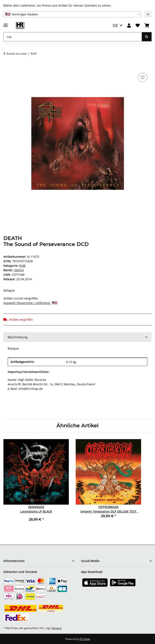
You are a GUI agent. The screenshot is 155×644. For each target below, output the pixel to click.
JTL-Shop (85, 639)
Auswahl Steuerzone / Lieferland (30, 303)
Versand (56, 628)
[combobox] (72, 14)
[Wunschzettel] (138, 26)
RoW (22, 266)
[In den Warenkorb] (7, 67)
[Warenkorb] (147, 26)
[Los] (73, 37)
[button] (129, 26)
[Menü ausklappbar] (6, 23)
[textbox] (72, 14)
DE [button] (115, 25)
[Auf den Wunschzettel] (143, 78)
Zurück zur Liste (16, 54)
